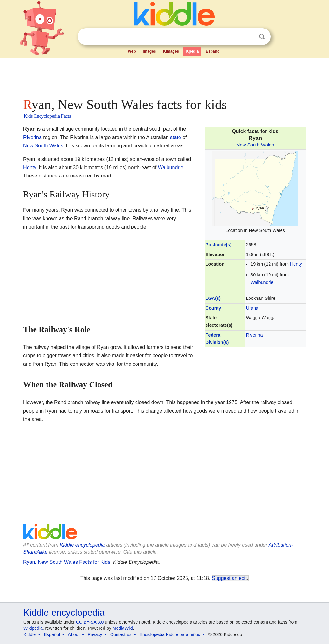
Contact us (121, 634)
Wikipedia (33, 628)
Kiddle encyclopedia (82, 545)
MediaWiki (123, 628)
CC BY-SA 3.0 (90, 622)
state (176, 137)
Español (213, 51)
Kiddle (30, 634)
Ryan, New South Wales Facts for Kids (67, 562)
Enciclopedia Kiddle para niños (170, 634)
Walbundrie (262, 282)
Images (149, 51)
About (74, 634)
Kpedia (192, 51)
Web (132, 51)
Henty (296, 264)
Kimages (171, 51)
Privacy (95, 634)
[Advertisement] (164, 76)
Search (262, 37)
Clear (249, 37)
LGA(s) (213, 298)
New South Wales (255, 145)
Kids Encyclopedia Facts (47, 116)
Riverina (254, 335)
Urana (252, 308)
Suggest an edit (230, 578)
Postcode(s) (218, 245)
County (213, 308)
